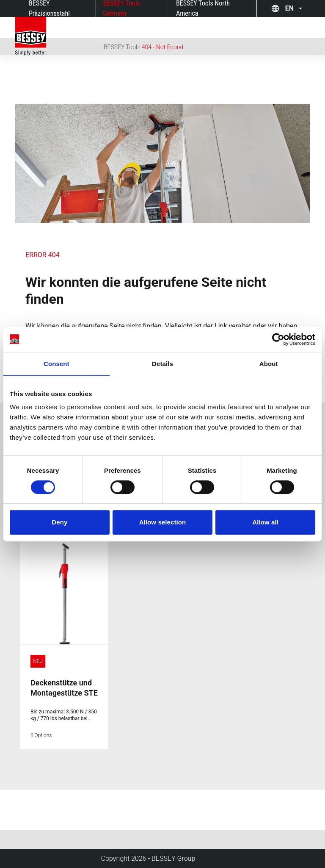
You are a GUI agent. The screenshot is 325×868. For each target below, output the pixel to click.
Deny (59, 522)
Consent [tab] (56, 364)
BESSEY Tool (120, 47)
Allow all (265, 522)
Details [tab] (162, 364)
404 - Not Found (163, 47)
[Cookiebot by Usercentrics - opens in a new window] (278, 339)
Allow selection (163, 522)
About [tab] (269, 364)
